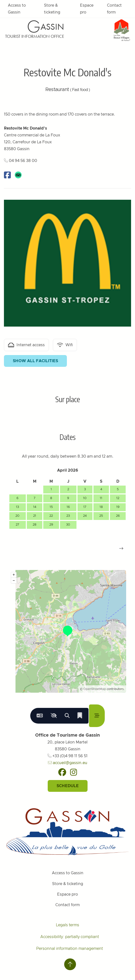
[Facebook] (62, 772)
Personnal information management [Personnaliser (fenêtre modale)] (69, 949)
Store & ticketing (52, 9)
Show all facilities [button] (35, 361)
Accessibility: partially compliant (70, 937)
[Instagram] (74, 772)
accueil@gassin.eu (68, 763)
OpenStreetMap (95, 689)
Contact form (114, 9)
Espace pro (87, 9)
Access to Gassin (17, 9)
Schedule (68, 786)
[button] (121, 548)
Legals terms (67, 925)
